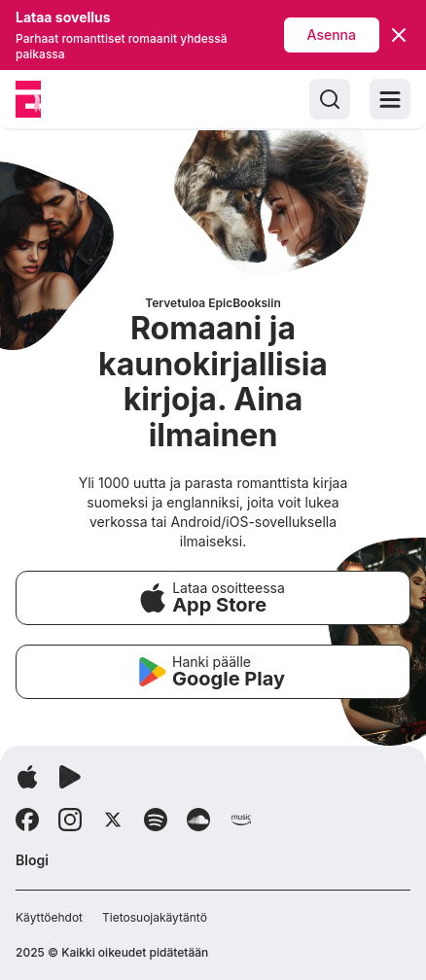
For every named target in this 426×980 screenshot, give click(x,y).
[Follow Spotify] (156, 820)
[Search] (330, 99)
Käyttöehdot (49, 917)
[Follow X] (113, 820)
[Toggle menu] (390, 99)
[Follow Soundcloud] (198, 820)
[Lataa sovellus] (27, 777)
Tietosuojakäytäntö (155, 917)
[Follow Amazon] (241, 820)
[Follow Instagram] (70, 820)
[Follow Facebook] (27, 820)
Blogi (32, 860)
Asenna (332, 35)
